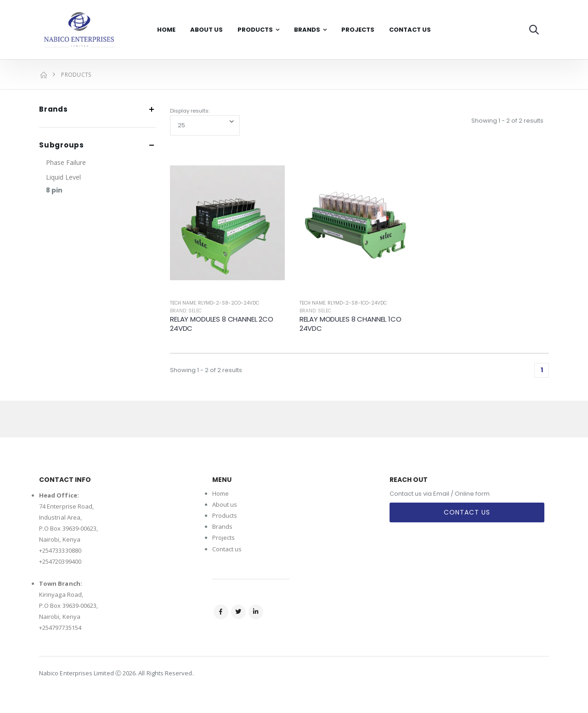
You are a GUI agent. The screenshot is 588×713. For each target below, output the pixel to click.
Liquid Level (63, 177)
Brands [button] (54, 110)
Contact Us (410, 30)
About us (225, 504)
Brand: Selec (186, 311)
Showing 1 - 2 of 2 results (507, 121)
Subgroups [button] (62, 145)
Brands (307, 30)
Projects (358, 30)
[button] (534, 30)
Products (255, 30)
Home (166, 30)
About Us (206, 30)
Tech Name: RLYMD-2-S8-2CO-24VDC (215, 303)
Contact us (227, 549)
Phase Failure (66, 162)
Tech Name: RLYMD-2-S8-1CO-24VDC (343, 303)
